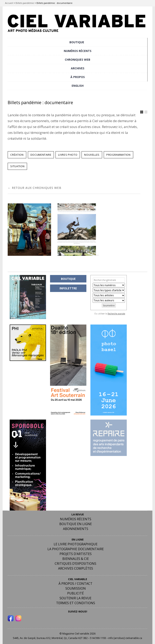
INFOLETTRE (68, 288)
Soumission (76, 588)
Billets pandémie (25, 3)
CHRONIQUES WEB (77, 60)
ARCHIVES (78, 68)
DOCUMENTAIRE (41, 155)
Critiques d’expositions (75, 564)
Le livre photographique (76, 544)
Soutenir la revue (75, 598)
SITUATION (17, 166)
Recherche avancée (116, 314)
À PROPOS (78, 77)
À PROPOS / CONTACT (75, 584)
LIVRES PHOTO (68, 155)
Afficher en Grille (142, 112)
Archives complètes (76, 568)
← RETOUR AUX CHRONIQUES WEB (34, 188)
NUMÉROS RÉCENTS (78, 51)
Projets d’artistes (76, 554)
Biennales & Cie (76, 559)
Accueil (9, 3)
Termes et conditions (76, 603)
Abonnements (76, 529)
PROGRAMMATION (118, 155)
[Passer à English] (77, 86)
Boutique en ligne (76, 524)
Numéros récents (76, 519)
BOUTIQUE (77, 42)
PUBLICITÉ (75, 593)
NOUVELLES (92, 155)
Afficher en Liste (146, 112)
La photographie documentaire (76, 549)
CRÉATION (17, 155)
